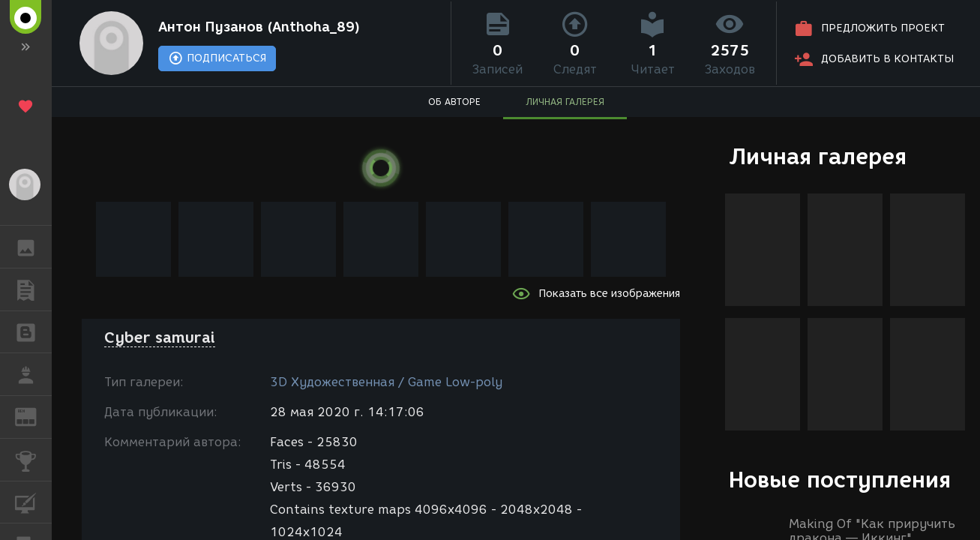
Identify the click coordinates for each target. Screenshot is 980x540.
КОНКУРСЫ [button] (33, 460)
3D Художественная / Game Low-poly (386, 382)
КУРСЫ (33, 501)
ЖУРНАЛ (33, 416)
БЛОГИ (33, 331)
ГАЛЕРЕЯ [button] (33, 247)
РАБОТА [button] (33, 374)
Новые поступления (840, 480)
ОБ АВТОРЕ (454, 102)
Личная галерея (818, 156)
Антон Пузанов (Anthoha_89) (259, 27)
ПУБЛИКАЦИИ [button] (33, 289)
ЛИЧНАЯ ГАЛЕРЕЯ (565, 102)
